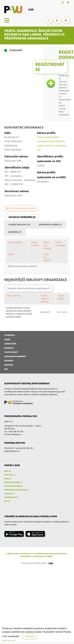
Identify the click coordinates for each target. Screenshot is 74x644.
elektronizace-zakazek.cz (16, 490)
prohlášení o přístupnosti (34, 556)
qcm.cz (8, 471)
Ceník (7, 339)
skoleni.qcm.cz (11, 497)
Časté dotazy (11, 352)
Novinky (9, 361)
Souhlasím (29, 636)
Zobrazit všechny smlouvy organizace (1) (29, 288)
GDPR (50, 556)
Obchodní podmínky (15, 356)
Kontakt (9, 365)
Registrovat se (50, 67)
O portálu (10, 335)
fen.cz (7, 501)
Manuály (9, 348)
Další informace (9, 640)
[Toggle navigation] (7, 20)
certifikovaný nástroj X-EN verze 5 (51, 554)
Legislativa (10, 344)
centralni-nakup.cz (13, 482)
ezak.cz (8, 478)
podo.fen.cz (10, 475)
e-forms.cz (9, 493)
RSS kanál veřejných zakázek (22, 208)
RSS (6, 369)
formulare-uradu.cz (13, 486)
